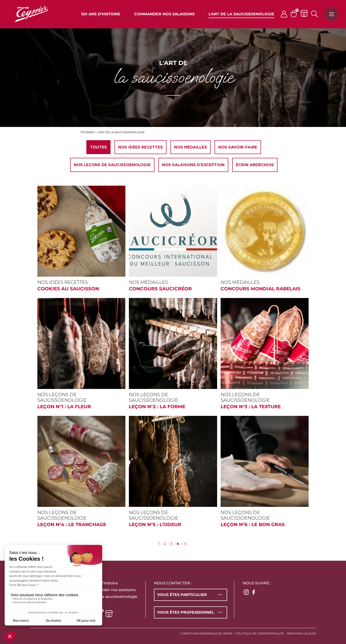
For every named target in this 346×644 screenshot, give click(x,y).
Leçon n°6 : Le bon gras (253, 524)
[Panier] (295, 14)
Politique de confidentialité (260, 633)
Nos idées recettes (140, 147)
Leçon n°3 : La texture (251, 407)
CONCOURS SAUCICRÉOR (160, 289)
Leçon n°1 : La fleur (64, 407)
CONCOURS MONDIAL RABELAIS (261, 289)
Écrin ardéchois (255, 165)
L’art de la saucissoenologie (111, 597)
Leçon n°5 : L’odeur (155, 524)
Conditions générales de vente (206, 633)
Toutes (98, 147)
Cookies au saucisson (68, 289)
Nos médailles (191, 147)
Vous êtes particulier (182, 595)
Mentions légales (301, 633)
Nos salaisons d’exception (193, 165)
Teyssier (87, 132)
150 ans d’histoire (102, 583)
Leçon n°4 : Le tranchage (72, 524)
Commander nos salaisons (111, 590)
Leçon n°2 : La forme (157, 407)
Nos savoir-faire (238, 147)
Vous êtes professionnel (186, 612)
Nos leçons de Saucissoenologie (112, 165)
